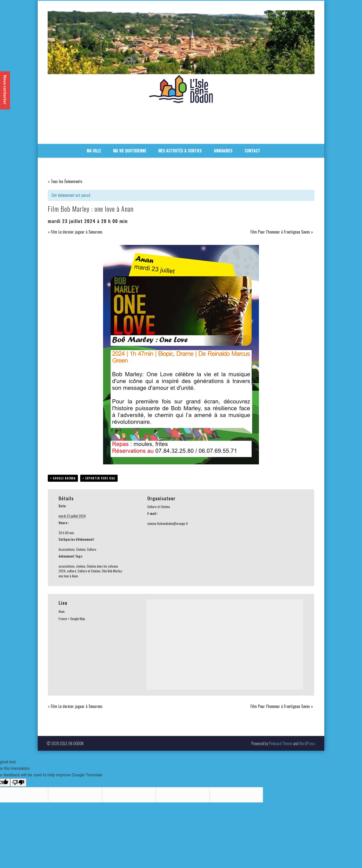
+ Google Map (76, 619)
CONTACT (252, 151)
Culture (92, 549)
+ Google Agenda (63, 478)
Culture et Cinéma (89, 571)
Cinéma (81, 549)
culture (72, 571)
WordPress (307, 743)
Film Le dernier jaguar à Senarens (75, 232)
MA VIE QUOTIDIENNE (130, 151)
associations (67, 566)
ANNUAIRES (223, 151)
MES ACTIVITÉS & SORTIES (180, 151)
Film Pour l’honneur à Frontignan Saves (282, 232)
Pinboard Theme (281, 743)
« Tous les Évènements (65, 181)
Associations (67, 549)
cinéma (81, 566)
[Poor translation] (18, 782)
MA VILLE (94, 151)
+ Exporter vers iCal (99, 478)
